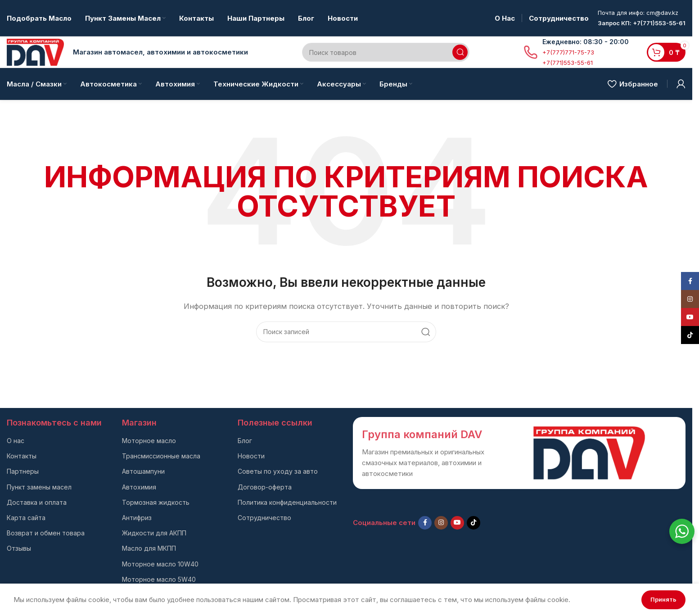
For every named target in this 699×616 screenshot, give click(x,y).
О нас (16, 441)
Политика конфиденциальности (287, 502)
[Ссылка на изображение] (589, 452)
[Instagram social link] (441, 523)
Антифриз (137, 518)
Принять (663, 599)
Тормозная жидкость (156, 502)
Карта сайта (26, 518)
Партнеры (23, 471)
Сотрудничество (264, 518)
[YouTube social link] (457, 523)
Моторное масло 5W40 (159, 579)
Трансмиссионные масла (161, 456)
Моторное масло (149, 441)
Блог (245, 441)
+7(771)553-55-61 (568, 63)
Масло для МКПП (149, 548)
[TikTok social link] (474, 523)
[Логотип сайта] (35, 52)
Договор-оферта (265, 487)
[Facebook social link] (425, 523)
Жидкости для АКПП (154, 533)
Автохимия (139, 487)
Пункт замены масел (39, 487)
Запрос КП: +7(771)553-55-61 (642, 23)
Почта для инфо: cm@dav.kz (638, 13)
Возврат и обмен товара (46, 533)
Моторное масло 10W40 (160, 564)
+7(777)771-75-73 (568, 52)
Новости (251, 456)
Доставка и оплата (37, 502)
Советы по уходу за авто (278, 471)
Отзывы (19, 548)
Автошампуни (143, 471)
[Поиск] (386, 52)
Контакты (22, 456)
